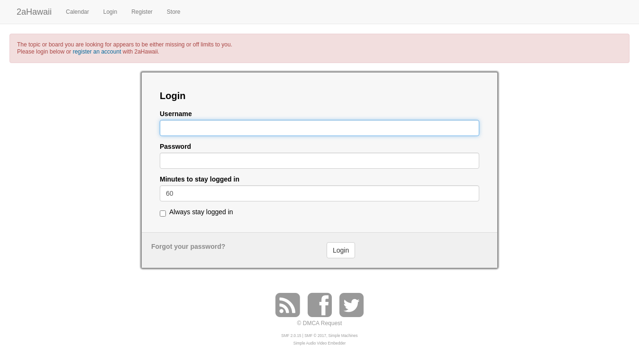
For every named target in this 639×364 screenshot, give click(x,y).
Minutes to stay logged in (200, 179)
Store (174, 12)
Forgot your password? (188, 246)
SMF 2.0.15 (291, 336)
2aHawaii (34, 11)
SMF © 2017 (315, 336)
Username (176, 114)
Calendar (78, 12)
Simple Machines (343, 336)
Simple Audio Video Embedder (319, 343)
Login (110, 12)
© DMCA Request (320, 323)
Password (175, 147)
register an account (97, 52)
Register (142, 12)
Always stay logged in (201, 212)
